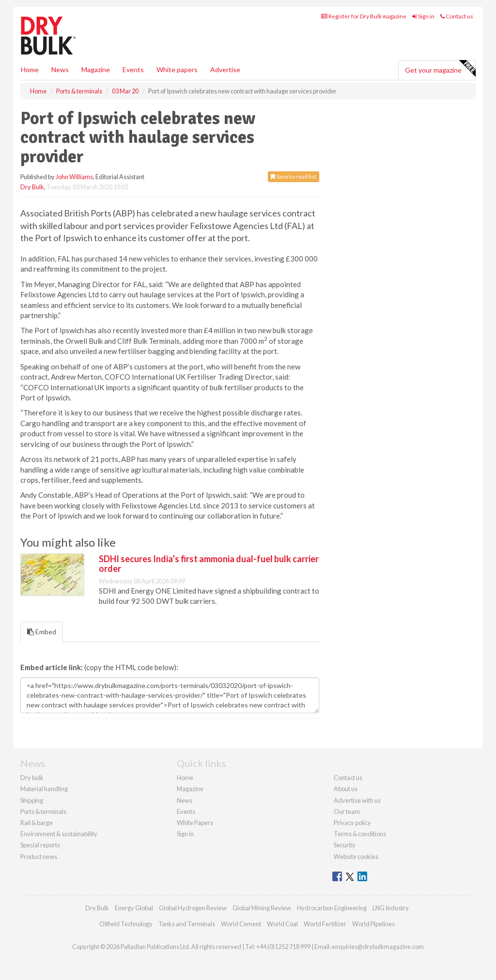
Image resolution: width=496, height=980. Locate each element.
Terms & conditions (360, 834)
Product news (39, 857)
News (185, 800)
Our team (347, 812)
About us (346, 789)
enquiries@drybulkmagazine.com (378, 947)
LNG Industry (391, 908)
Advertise (225, 69)
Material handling (44, 789)
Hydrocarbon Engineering (332, 908)
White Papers (195, 823)
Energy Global (134, 908)
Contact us (457, 16)
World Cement (241, 924)
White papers (177, 69)
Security (345, 845)
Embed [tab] (42, 632)
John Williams (74, 177)
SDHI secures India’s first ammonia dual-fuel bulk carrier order (209, 564)
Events (133, 69)
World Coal (282, 924)
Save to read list (294, 176)
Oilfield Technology (126, 924)
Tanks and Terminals (187, 924)
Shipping (32, 800)
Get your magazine (440, 69)
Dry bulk (32, 778)
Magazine (96, 69)
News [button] (60, 69)
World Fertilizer (325, 924)
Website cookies (356, 857)
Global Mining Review (262, 908)
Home (30, 69)
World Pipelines (373, 924)
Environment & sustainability (59, 834)
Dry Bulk (32, 187)
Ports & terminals (43, 812)
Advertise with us (357, 800)
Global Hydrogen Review (193, 908)
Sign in (423, 16)
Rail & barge (37, 823)
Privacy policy (352, 823)
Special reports (40, 845)
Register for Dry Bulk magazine (364, 16)
